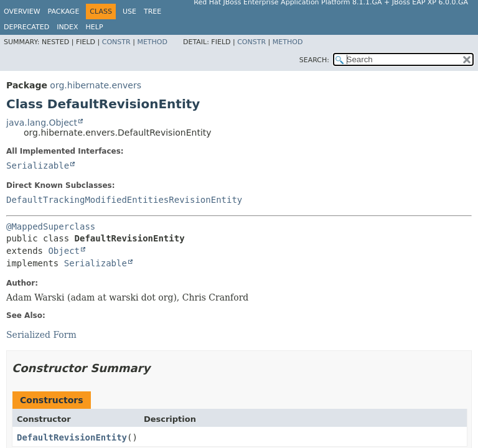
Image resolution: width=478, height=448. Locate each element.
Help (95, 27)
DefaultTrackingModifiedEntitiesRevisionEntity (124, 200)
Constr (116, 42)
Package (64, 12)
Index (67, 27)
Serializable (38, 166)
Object (64, 251)
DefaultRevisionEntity (72, 437)
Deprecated (26, 27)
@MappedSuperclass (51, 226)
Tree (152, 12)
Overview (22, 12)
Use (129, 12)
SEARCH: (314, 60)
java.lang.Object (42, 123)
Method (152, 42)
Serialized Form (41, 335)
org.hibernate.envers (96, 85)
